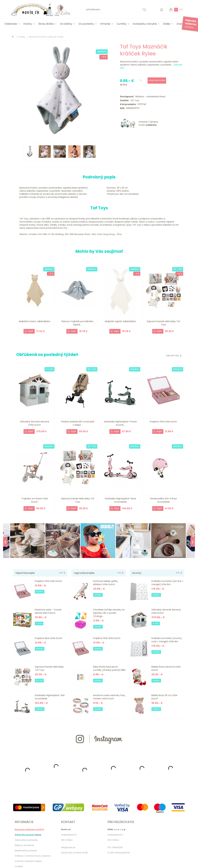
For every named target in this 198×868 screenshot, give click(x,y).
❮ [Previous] (5, 542)
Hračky (28, 24)
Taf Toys (134, 100)
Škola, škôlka (46, 24)
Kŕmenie (105, 24)
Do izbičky (66, 24)
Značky (181, 24)
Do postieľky (86, 24)
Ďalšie (167, 24)
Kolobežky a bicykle (145, 24)
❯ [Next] (193, 542)
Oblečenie (11, 24)
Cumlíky (122, 24)
